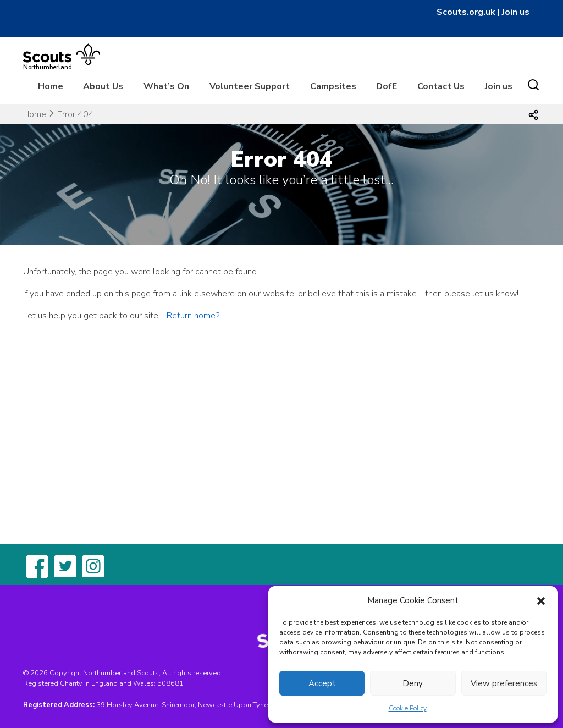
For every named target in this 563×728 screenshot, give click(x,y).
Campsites (333, 86)
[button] (541, 600)
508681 (170, 683)
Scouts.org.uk (466, 12)
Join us (516, 12)
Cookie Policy (408, 708)
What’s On (166, 86)
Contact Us (441, 86)
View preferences (504, 683)
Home (51, 86)
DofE (387, 86)
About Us (103, 86)
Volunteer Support (250, 86)
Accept (322, 683)
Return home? (193, 316)
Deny (413, 683)
